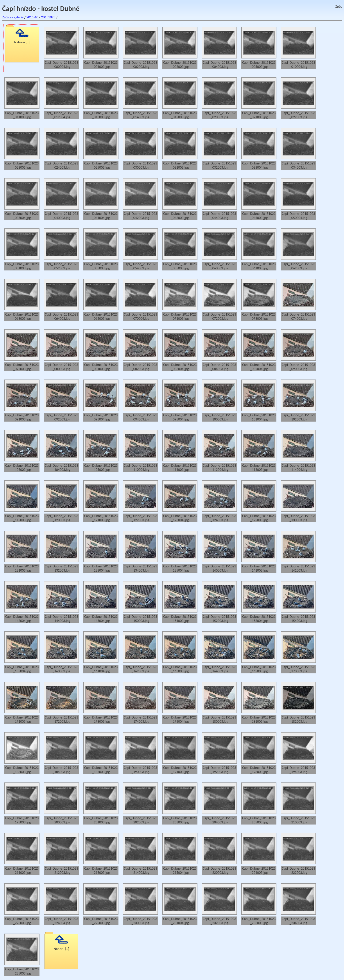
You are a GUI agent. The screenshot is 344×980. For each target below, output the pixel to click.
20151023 (48, 17)
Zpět (339, 6)
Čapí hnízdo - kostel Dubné (41, 9)
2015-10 (32, 17)
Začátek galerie (13, 17)
